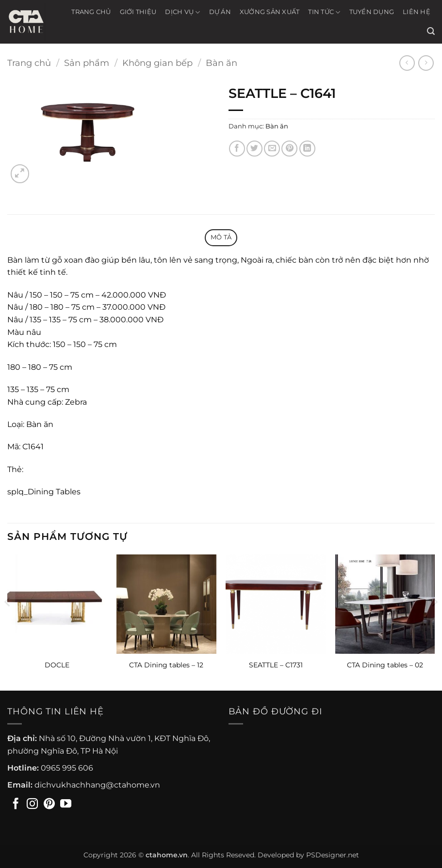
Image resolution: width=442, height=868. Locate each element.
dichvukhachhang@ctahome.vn (97, 785)
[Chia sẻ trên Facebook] (237, 149)
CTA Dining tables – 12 (166, 665)
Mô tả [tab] (221, 237)
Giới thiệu (138, 12)
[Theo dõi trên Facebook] (16, 805)
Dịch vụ (182, 12)
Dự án (220, 12)
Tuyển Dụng (372, 12)
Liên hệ (417, 12)
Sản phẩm (87, 63)
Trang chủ (91, 12)
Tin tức (324, 12)
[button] (431, 31)
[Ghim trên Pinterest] (289, 149)
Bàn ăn (221, 63)
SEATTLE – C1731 (276, 665)
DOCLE (57, 665)
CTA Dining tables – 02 (385, 665)
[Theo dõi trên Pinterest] (49, 805)
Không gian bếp (157, 63)
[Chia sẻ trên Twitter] (254, 149)
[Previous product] (426, 63)
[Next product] (407, 63)
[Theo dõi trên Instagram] (32, 805)
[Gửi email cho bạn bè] (272, 149)
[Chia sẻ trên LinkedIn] (307, 149)
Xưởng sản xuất (270, 12)
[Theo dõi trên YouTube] (66, 805)
